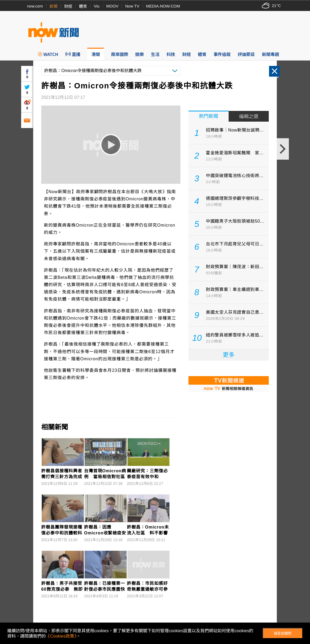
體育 (83, 6)
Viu (97, 6)
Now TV (132, 6)
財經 (68, 6)
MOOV (112, 6)
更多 (229, 355)
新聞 (54, 6)
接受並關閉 (283, 633)
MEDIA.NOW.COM (163, 6)
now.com (35, 6)
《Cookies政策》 (61, 636)
